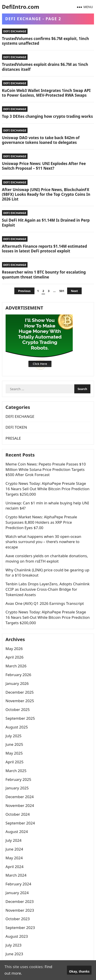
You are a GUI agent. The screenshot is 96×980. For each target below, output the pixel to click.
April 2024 (15, 867)
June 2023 (14, 954)
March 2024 (16, 875)
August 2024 (17, 832)
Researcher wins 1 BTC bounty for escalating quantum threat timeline (44, 274)
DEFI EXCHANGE (15, 31)
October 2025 (18, 709)
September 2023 (20, 928)
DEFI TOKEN (16, 427)
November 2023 (20, 910)
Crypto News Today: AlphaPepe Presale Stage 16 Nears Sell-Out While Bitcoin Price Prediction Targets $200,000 (48, 617)
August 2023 (17, 936)
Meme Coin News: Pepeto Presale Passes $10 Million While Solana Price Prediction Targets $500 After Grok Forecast (46, 469)
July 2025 (14, 736)
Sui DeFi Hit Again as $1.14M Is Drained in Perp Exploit (46, 223)
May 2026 (14, 649)
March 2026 (16, 666)
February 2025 (18, 779)
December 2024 (20, 797)
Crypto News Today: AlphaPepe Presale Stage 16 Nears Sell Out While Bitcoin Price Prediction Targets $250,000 (48, 489)
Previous (24, 291)
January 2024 (17, 893)
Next (74, 291)
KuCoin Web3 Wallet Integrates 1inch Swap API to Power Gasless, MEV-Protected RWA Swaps (46, 93)
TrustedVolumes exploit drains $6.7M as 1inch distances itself (45, 67)
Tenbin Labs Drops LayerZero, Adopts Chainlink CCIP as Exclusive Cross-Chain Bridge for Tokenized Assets (48, 589)
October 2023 (18, 919)
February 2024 (18, 884)
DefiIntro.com (21, 7)
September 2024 (20, 823)
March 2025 (16, 771)
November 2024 (20, 805)
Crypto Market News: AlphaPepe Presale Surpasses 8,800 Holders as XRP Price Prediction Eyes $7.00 (41, 522)
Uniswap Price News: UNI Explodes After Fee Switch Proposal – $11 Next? (44, 166)
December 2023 (20, 901)
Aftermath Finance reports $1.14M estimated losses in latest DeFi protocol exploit (45, 249)
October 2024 (18, 814)
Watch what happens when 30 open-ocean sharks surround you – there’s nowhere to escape (43, 542)
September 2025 (20, 718)
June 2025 (14, 744)
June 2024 (14, 849)
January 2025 (17, 788)
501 (62, 291)
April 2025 (15, 762)
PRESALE (13, 438)
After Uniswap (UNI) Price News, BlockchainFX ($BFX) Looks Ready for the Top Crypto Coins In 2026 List (46, 194)
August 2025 (17, 727)
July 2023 (14, 945)
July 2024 (14, 840)
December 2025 (20, 692)
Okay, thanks (79, 971)
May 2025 (14, 753)
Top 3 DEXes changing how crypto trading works (47, 116)
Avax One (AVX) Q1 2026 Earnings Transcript (45, 603)
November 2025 (20, 701)
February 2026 (18, 675)
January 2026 (17, 683)
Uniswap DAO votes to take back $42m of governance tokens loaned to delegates (41, 140)
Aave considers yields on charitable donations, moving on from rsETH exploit (47, 558)
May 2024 (14, 858)
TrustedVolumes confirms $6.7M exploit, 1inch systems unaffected (46, 41)
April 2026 (15, 657)
